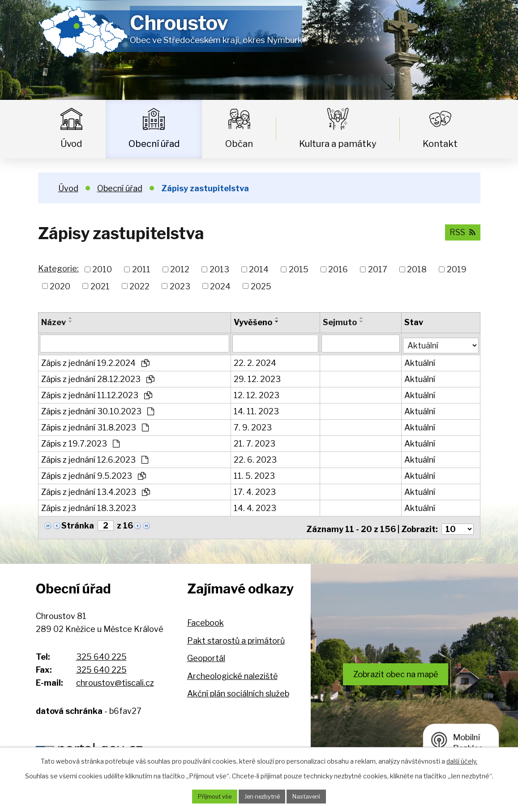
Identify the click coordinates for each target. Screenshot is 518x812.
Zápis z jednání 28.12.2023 (98, 377)
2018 (417, 269)
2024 (220, 286)
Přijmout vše (210, 796)
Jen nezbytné (263, 796)
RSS (462, 232)
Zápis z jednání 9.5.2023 (94, 474)
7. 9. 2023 (253, 426)
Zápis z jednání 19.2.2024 (95, 361)
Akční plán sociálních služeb (238, 689)
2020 (60, 286)
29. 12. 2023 (258, 377)
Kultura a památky (338, 144)
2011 (141, 269)
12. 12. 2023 (257, 393)
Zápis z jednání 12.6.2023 (95, 458)
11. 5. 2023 (255, 474)
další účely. (462, 760)
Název (54, 322)
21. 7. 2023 (255, 442)
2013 (219, 269)
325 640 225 (101, 652)
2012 (180, 269)
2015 (299, 269)
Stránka (78, 524)
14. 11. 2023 (257, 410)
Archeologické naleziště (232, 671)
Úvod (71, 144)
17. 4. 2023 (255, 490)
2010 (102, 269)
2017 (378, 269)
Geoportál (206, 654)
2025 (261, 286)
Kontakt (440, 144)
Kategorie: (58, 269)
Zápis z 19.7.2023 (80, 442)
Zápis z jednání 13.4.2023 (96, 490)
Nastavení (311, 796)
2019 (457, 269)
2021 (100, 286)
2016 (338, 269)
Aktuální (421, 361)
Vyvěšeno (253, 322)
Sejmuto (340, 322)
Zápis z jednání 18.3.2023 (89, 506)
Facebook (205, 618)
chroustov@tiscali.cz (115, 678)
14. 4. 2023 (255, 506)
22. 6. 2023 (256, 458)
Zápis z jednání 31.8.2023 (95, 426)
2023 (180, 286)
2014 (259, 269)
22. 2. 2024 (255, 361)
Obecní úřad (154, 144)
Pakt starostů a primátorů (236, 636)
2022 (139, 286)
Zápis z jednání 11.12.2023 (97, 393)
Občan (239, 144)
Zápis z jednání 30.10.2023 (98, 410)
